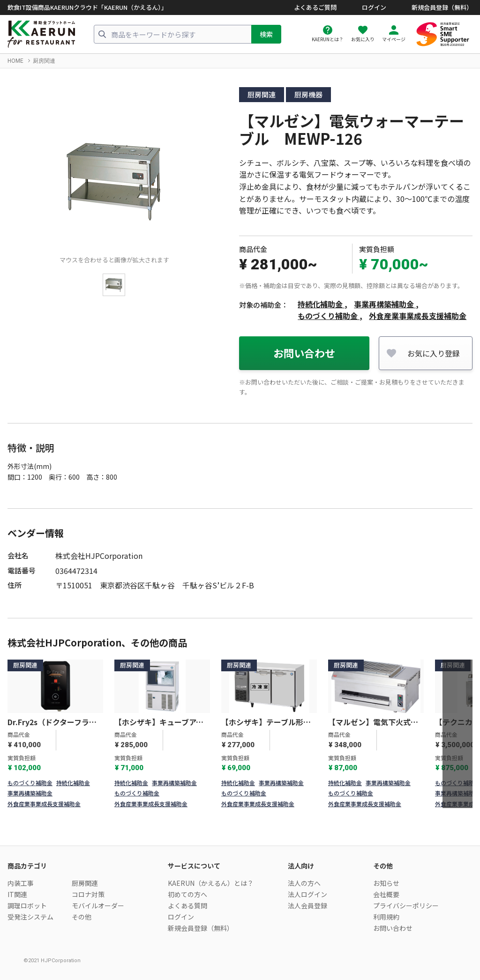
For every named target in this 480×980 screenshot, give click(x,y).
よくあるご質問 (315, 7)
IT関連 (17, 894)
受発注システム (30, 917)
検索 (266, 34)
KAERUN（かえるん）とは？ (211, 883)
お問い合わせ (304, 353)
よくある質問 (187, 906)
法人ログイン (307, 894)
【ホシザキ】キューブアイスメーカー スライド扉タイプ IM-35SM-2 (160, 722)
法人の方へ (304, 883)
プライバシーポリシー (406, 906)
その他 (82, 917)
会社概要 (386, 894)
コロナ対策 (88, 894)
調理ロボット (27, 906)
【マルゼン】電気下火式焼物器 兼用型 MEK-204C (373, 722)
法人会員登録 (307, 906)
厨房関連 (44, 61)
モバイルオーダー (98, 906)
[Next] (457, 734)
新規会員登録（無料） (442, 7)
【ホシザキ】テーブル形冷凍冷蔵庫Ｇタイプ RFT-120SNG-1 (266, 722)
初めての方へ (187, 894)
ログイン (374, 7)
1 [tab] (234, 800)
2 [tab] (246, 800)
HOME (15, 61)
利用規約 (386, 917)
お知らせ (386, 883)
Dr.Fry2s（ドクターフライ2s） (52, 722)
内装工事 (21, 883)
